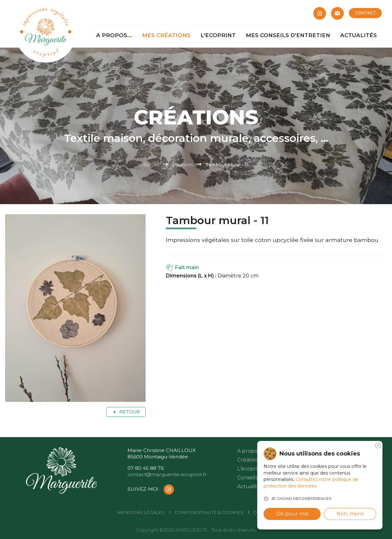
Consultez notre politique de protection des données (311, 483)
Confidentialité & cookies (209, 512)
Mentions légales (141, 512)
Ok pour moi (292, 514)
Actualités (250, 486)
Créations (182, 165)
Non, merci (350, 514)
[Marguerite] (46, 32)
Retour (126, 412)
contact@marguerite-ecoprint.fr (167, 474)
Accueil (151, 165)
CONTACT (366, 13)
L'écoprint (250, 469)
